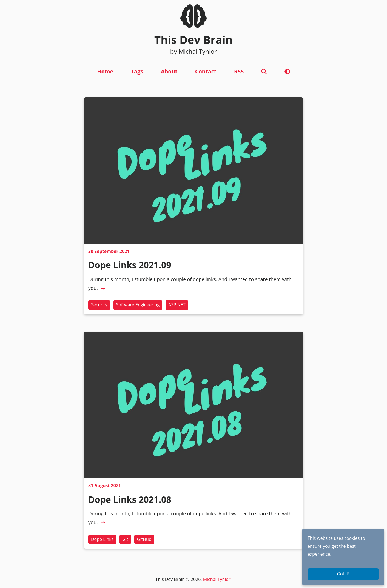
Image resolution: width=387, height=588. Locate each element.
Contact (206, 71)
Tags (137, 71)
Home (105, 71)
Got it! (343, 574)
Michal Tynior (217, 579)
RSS (239, 71)
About (169, 71)
